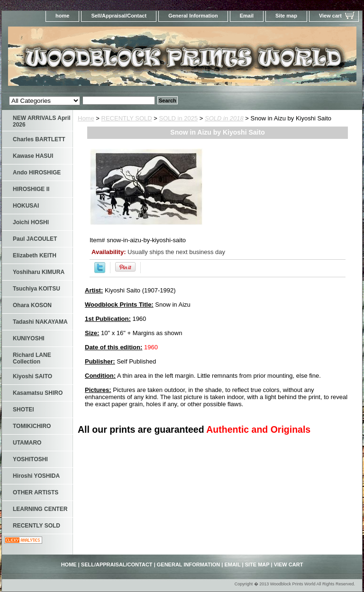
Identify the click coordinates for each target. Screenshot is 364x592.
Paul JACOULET (35, 239)
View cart (330, 16)
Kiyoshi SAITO (32, 376)
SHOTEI (23, 410)
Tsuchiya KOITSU (36, 289)
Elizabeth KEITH (35, 255)
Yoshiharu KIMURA (39, 272)
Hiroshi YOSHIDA (36, 476)
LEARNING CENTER (40, 509)
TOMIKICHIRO (32, 426)
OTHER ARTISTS (36, 492)
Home (86, 118)
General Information (193, 16)
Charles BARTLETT (39, 139)
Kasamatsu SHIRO (38, 393)
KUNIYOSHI (29, 338)
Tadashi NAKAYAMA (40, 322)
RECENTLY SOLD (127, 118)
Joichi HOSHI (31, 222)
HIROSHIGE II (31, 189)
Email (247, 16)
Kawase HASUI (33, 156)
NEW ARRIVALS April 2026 (42, 121)
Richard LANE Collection (32, 358)
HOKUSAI (26, 206)
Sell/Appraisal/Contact (119, 16)
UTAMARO (27, 443)
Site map (286, 16)
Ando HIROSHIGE (37, 173)
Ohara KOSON (32, 305)
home (62, 16)
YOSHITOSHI (30, 459)
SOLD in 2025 (179, 118)
